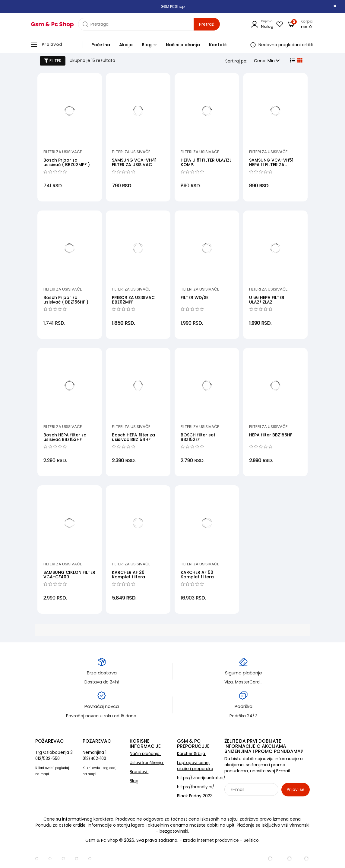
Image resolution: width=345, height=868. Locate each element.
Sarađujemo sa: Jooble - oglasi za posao (262, 803)
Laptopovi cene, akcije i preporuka (195, 766)
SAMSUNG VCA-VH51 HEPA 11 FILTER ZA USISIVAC (271, 165)
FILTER (53, 61)
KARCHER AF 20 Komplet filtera (128, 575)
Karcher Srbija (192, 754)
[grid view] (299, 61)
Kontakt (218, 45)
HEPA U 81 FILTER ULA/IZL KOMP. (206, 162)
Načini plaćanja (183, 45)
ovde (49, 768)
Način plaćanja (145, 754)
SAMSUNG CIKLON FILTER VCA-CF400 (69, 575)
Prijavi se (296, 789)
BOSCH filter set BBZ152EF (198, 437)
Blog (149, 45)
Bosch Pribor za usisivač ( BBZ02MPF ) (67, 162)
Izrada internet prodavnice (211, 840)
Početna (101, 45)
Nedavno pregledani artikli (282, 45)
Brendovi (139, 772)
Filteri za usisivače (63, 152)
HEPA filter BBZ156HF (271, 435)
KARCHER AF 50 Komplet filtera (197, 575)
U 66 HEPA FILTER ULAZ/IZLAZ (267, 300)
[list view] (292, 61)
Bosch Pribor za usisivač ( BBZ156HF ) (66, 300)
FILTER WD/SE (195, 297)
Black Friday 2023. (195, 796)
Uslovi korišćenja (147, 763)
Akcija (126, 45)
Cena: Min (267, 61)
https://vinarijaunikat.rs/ (201, 778)
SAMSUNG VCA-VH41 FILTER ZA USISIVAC (134, 162)
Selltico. (252, 840)
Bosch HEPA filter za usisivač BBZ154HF (133, 437)
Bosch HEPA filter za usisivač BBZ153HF (65, 437)
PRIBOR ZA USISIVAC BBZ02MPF (133, 300)
